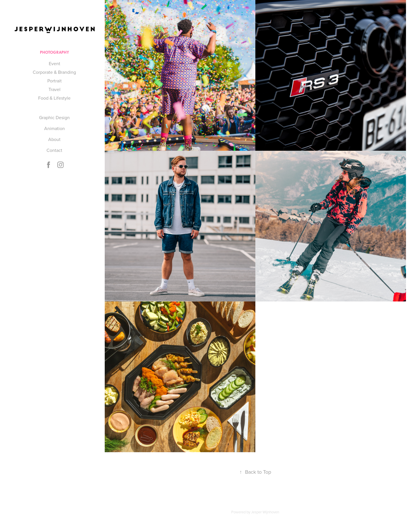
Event (55, 63)
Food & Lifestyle (54, 98)
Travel (55, 89)
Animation (55, 128)
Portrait (55, 81)
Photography (55, 52)
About (54, 139)
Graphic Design (54, 117)
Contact (54, 150)
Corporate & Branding (54, 72)
